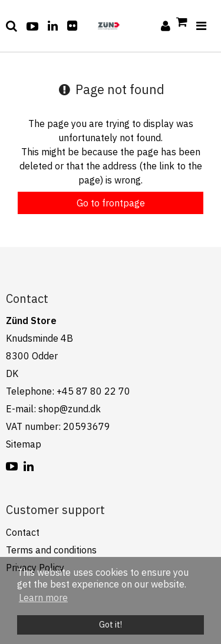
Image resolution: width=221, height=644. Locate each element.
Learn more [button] (43, 598)
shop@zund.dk (70, 409)
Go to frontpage (111, 203)
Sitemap (24, 444)
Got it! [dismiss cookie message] (111, 624)
